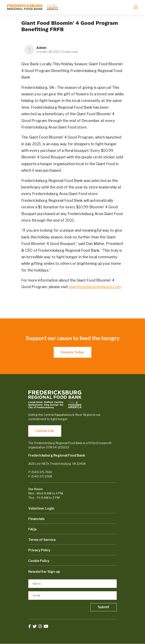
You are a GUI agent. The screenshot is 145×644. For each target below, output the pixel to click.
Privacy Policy (39, 550)
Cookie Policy (39, 561)
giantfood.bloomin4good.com (95, 287)
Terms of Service (42, 540)
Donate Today (72, 352)
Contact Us (45, 431)
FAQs (32, 529)
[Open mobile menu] (136, 7)
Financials (36, 519)
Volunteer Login (41, 508)
